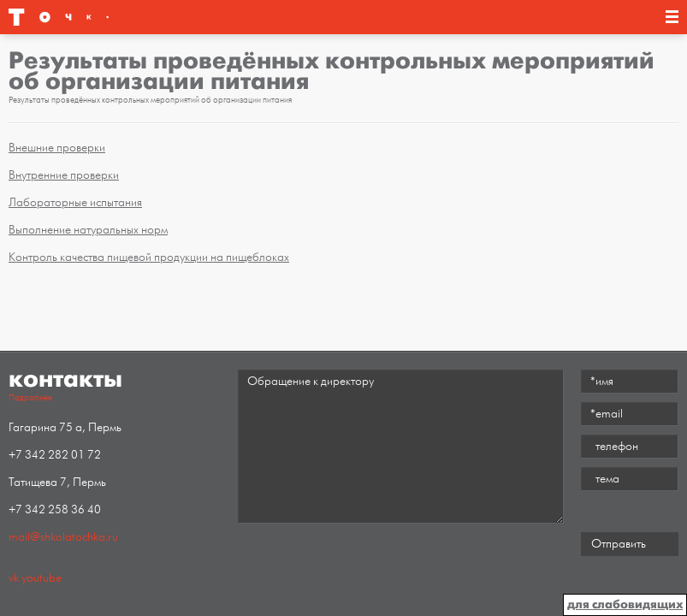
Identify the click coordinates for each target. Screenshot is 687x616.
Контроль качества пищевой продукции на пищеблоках (149, 257)
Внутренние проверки (64, 175)
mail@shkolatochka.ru (63, 537)
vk (14, 578)
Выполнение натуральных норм (88, 230)
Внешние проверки (57, 148)
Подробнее (30, 398)
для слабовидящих (625, 604)
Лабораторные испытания (75, 202)
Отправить (619, 544)
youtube (41, 578)
